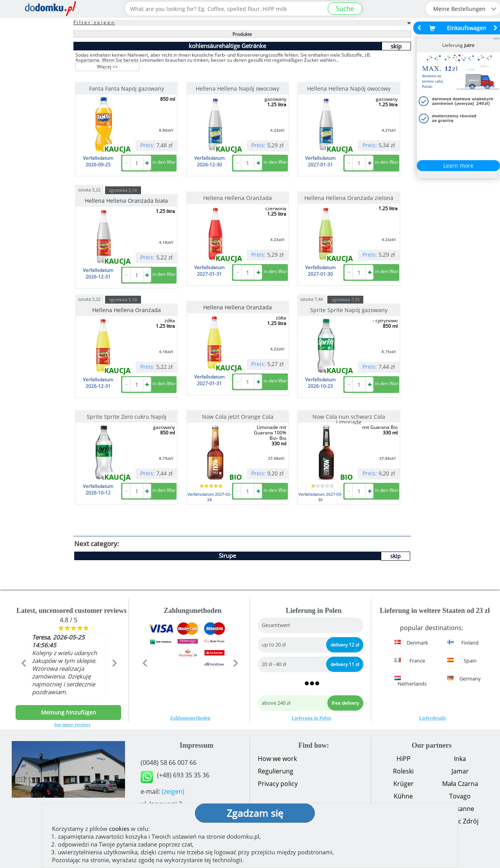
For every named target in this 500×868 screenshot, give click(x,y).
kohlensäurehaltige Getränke (227, 46)
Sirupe (227, 555)
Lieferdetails (433, 718)
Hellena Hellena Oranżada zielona (349, 198)
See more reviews (72, 725)
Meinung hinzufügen (69, 712)
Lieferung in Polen (312, 718)
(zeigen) (173, 791)
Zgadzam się (255, 813)
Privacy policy (278, 784)
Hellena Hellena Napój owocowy (237, 88)
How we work (277, 759)
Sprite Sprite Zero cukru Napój (127, 417)
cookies (119, 829)
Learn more (458, 165)
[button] (24, 680)
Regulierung (276, 771)
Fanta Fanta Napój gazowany (127, 88)
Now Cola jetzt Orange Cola (238, 417)
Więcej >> (107, 67)
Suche (345, 9)
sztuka (89, 189)
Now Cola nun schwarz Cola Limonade (349, 419)
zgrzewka (123, 190)
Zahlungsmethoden (191, 718)
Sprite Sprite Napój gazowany (349, 310)
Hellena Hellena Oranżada (237, 198)
